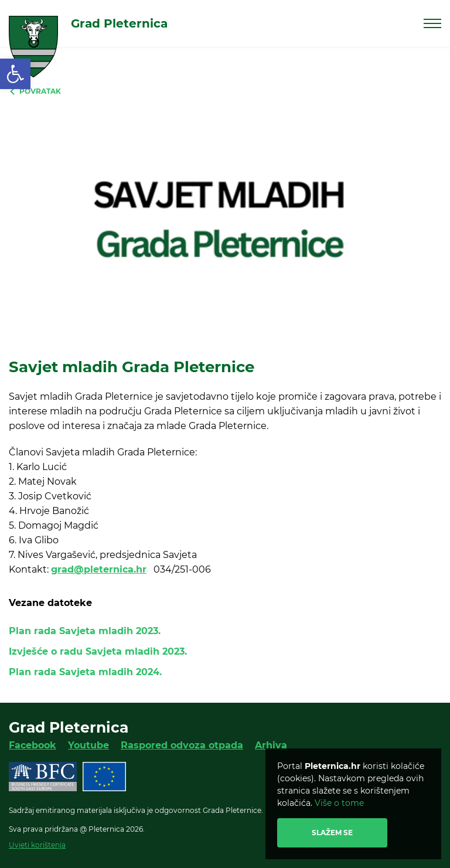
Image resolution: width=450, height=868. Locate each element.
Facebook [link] (33, 745)
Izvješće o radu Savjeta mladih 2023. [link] (98, 651)
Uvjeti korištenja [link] (37, 845)
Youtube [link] (88, 745)
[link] (15, 74)
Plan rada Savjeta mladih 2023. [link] (85, 631)
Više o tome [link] (339, 803)
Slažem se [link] (332, 833)
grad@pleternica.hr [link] (99, 569)
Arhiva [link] (271, 745)
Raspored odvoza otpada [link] (182, 745)
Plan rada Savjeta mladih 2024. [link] (85, 672)
